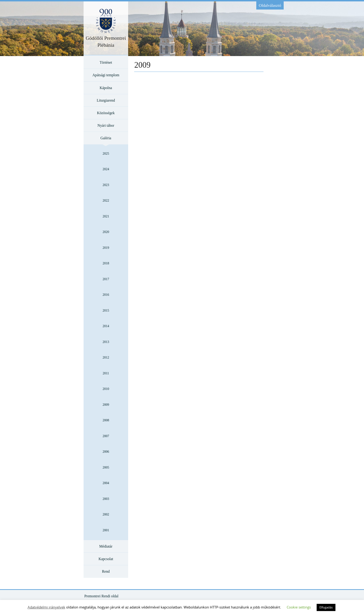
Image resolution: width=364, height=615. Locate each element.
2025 (106, 154)
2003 (106, 499)
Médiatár (106, 546)
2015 (106, 311)
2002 (106, 514)
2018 (106, 263)
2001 (106, 530)
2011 (106, 373)
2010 (106, 389)
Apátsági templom (106, 75)
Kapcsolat (106, 559)
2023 (106, 185)
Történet (106, 62)
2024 (106, 169)
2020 (106, 232)
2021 (106, 216)
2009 (106, 405)
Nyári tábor (106, 125)
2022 (106, 201)
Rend (106, 571)
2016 (106, 295)
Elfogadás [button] (326, 607)
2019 (106, 248)
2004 (106, 483)
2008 (106, 420)
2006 (106, 452)
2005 (106, 467)
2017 (106, 279)
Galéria (106, 138)
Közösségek (106, 113)
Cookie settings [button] (299, 607)
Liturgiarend (106, 100)
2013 (106, 342)
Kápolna (106, 88)
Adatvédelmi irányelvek (46, 607)
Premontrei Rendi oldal (101, 596)
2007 (106, 436)
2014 (106, 326)
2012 (106, 357)
